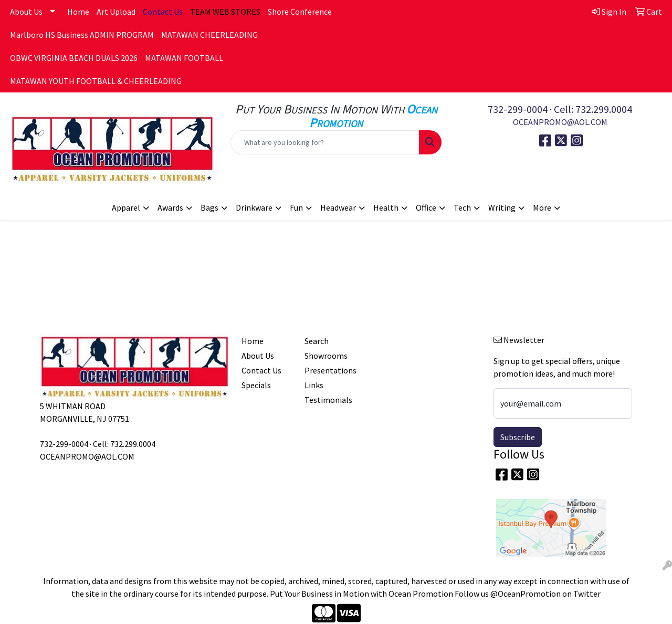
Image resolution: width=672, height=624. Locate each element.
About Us (26, 12)
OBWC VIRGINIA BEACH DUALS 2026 (74, 58)
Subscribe (518, 437)
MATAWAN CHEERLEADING (209, 35)
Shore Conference (300, 12)
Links (314, 385)
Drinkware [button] (254, 207)
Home (78, 12)
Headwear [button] (338, 207)
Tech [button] (462, 207)
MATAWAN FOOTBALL (184, 58)
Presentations (330, 370)
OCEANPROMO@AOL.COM (560, 122)
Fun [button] (296, 207)
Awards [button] (170, 207)
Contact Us (261, 370)
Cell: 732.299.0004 (593, 109)
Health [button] (386, 207)
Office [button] (426, 207)
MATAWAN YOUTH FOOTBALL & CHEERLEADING (96, 81)
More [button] (542, 207)
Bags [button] (209, 207)
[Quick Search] (325, 142)
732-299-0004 (518, 109)
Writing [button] (502, 207)
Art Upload (116, 12)
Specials (256, 385)
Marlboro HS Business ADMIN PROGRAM (82, 35)
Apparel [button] (126, 207)
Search (317, 341)
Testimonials (328, 400)
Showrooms (326, 356)
